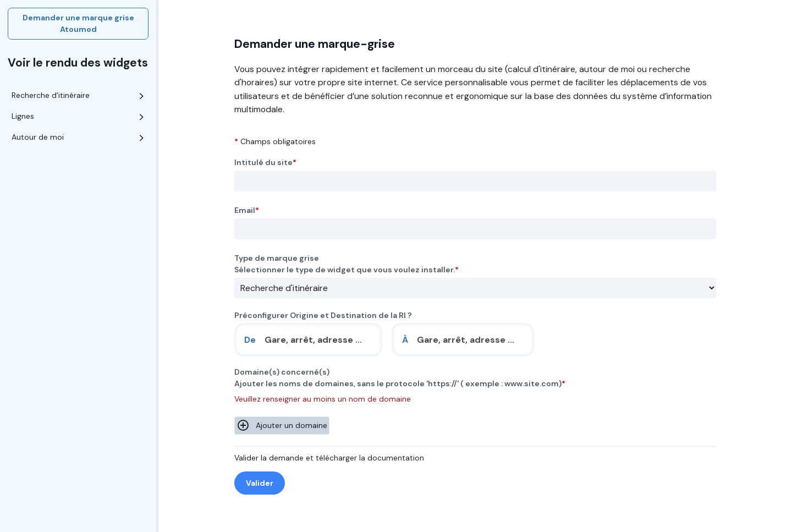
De (250, 340)
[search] (318, 340)
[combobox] (308, 340)
